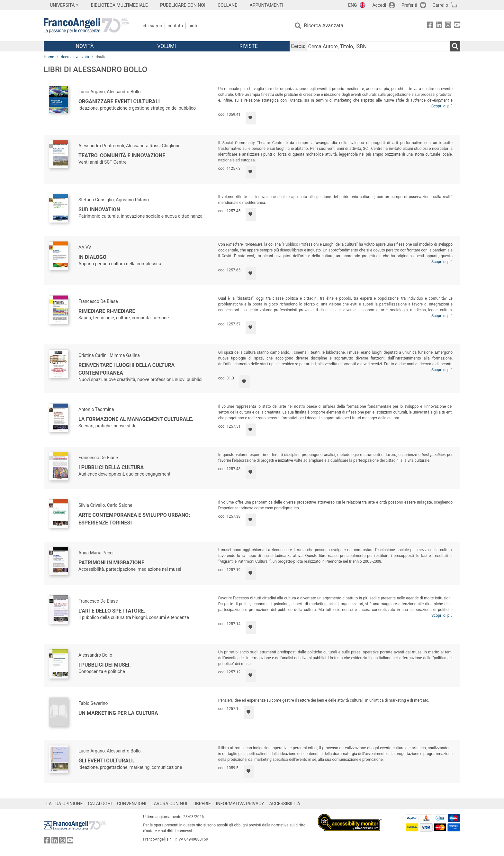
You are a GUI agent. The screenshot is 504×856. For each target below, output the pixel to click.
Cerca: (298, 46)
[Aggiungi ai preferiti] (251, 118)
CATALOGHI (100, 804)
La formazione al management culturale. (136, 419)
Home (49, 57)
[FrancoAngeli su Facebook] (430, 26)
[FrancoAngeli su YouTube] (457, 26)
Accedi (379, 5)
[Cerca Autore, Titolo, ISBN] (378, 46)
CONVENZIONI (132, 804)
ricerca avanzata (75, 57)
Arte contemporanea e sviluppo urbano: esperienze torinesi (134, 519)
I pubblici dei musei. (105, 665)
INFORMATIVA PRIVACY (240, 804)
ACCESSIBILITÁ (285, 804)
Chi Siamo (152, 26)
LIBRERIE (202, 804)
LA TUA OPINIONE (65, 804)
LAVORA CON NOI (169, 804)
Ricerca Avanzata (324, 26)
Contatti (175, 26)
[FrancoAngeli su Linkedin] (439, 26)
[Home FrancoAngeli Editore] (86, 26)
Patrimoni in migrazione (111, 563)
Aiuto (193, 26)
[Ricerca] (455, 46)
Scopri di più (442, 106)
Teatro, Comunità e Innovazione (122, 155)
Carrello (440, 5)
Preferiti (409, 5)
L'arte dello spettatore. (112, 611)
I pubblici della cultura (111, 467)
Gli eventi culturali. (106, 761)
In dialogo (92, 257)
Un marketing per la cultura (118, 713)
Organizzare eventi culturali (119, 101)
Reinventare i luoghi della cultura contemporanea (126, 369)
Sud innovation (99, 209)
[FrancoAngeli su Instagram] (448, 26)
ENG (352, 5)
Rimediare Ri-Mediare (107, 311)
